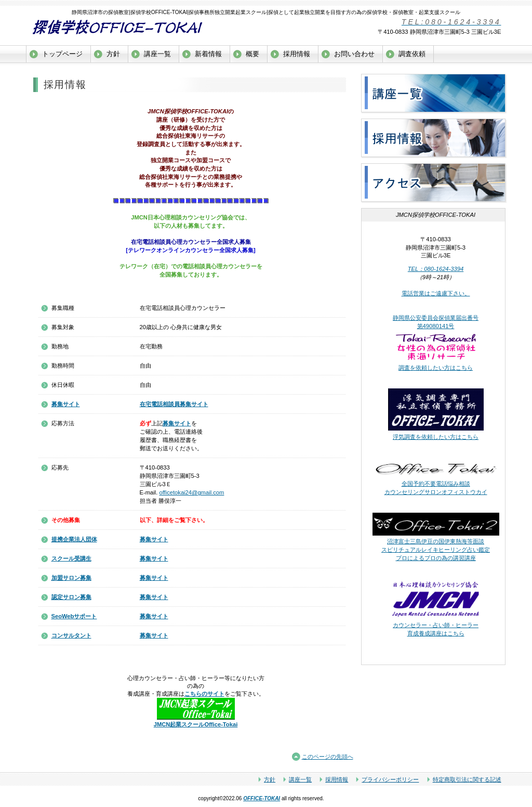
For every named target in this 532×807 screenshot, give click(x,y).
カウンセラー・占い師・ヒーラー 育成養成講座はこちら (436, 625)
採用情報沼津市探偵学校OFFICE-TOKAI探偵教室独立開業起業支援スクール (434, 138)
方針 (270, 779)
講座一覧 (300, 779)
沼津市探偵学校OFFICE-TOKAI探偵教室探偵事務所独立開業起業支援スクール (130, 27)
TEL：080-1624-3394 (436, 269)
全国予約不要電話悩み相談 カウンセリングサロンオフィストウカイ (436, 484)
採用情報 (337, 779)
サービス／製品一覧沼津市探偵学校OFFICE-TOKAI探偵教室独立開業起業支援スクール (434, 94)
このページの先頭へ (328, 757)
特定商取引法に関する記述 (467, 779)
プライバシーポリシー (390, 779)
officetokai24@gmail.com (191, 492)
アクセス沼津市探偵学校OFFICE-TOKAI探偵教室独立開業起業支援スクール (434, 183)
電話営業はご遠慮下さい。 (436, 293)
